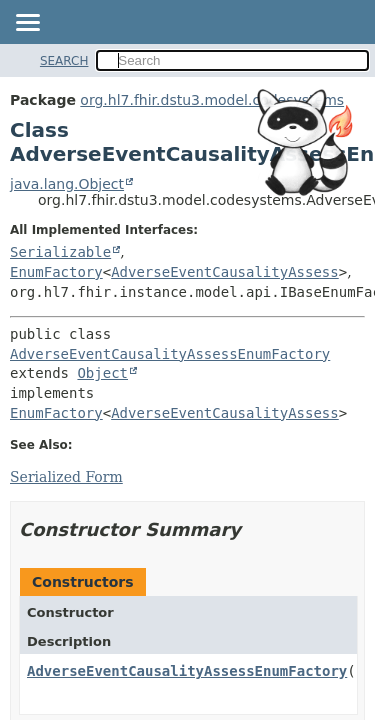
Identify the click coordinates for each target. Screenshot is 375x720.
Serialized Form (66, 477)
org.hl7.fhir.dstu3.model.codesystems (212, 100)
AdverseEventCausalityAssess (225, 272)
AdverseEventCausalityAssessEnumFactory (170, 354)
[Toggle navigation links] (27, 24)
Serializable (60, 252)
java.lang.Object (67, 184)
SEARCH (64, 61)
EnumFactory (56, 272)
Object (102, 373)
